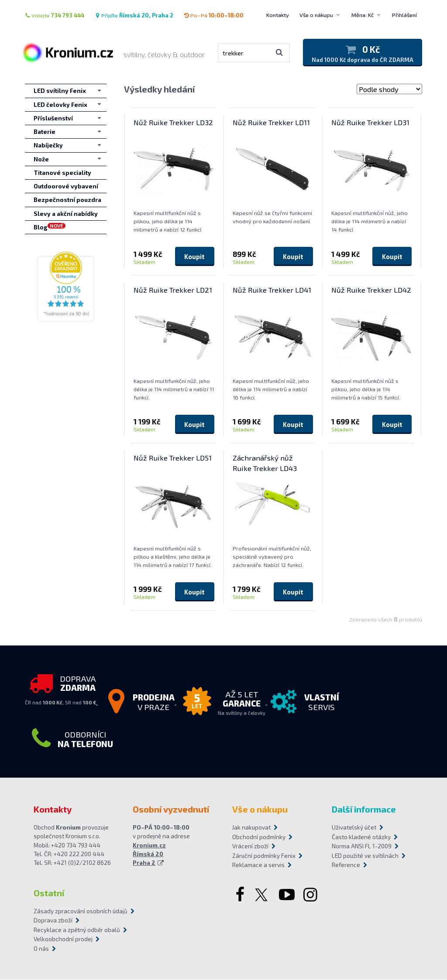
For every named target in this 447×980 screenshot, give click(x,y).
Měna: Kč (363, 15)
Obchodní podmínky (259, 837)
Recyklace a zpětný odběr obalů (77, 930)
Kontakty (278, 15)
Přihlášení (404, 15)
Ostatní (49, 893)
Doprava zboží (53, 921)
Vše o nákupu (316, 15)
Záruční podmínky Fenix (264, 856)
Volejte (55, 15)
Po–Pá (214, 15)
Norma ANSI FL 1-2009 (362, 847)
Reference (346, 865)
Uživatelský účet (354, 828)
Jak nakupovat (251, 828)
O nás (41, 949)
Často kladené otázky (361, 837)
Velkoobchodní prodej (63, 939)
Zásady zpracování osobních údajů (81, 911)
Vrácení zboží (250, 847)
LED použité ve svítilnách (365, 856)
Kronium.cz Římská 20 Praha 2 (149, 854)
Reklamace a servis (258, 865)
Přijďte (134, 15)
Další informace (364, 809)
